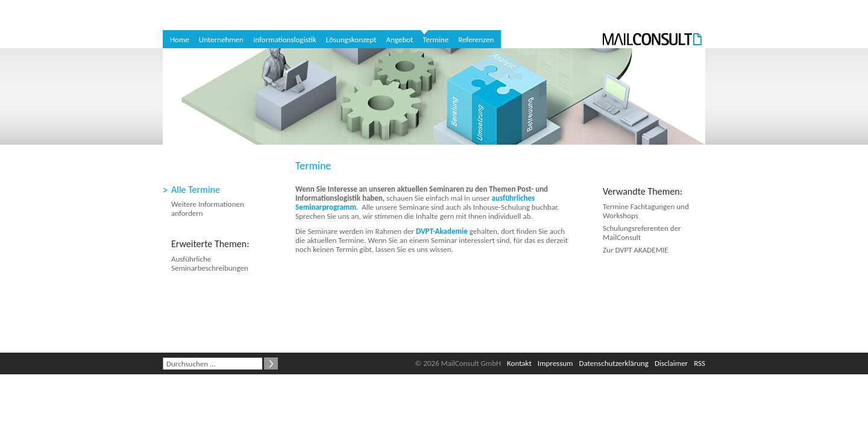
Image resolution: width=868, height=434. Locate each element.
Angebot (399, 39)
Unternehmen (221, 39)
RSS (700, 363)
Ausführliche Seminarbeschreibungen (210, 263)
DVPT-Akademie (442, 231)
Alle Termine (196, 190)
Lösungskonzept (351, 39)
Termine (436, 39)
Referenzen (476, 39)
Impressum (555, 363)
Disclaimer (671, 363)
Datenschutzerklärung (614, 363)
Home (180, 39)
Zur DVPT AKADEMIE (635, 250)
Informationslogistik (285, 39)
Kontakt (519, 363)
